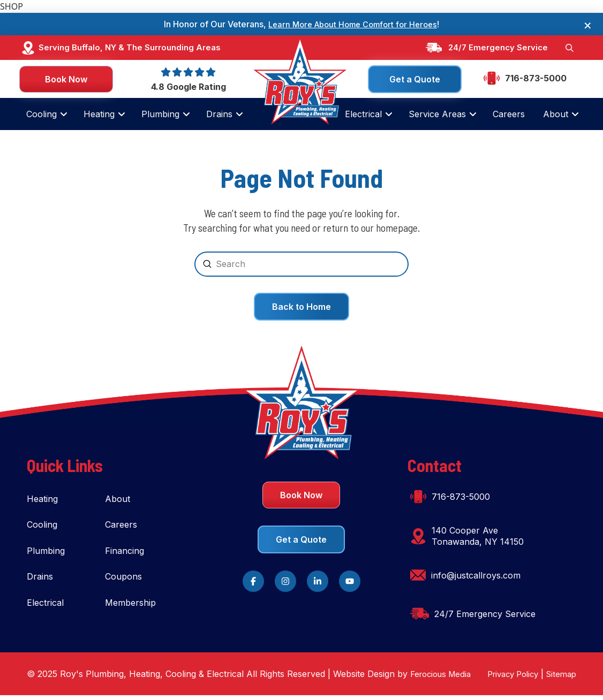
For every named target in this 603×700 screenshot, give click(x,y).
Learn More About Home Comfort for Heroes (353, 24)
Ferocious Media (444, 678)
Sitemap (560, 679)
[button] (569, 48)
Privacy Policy (507, 679)
